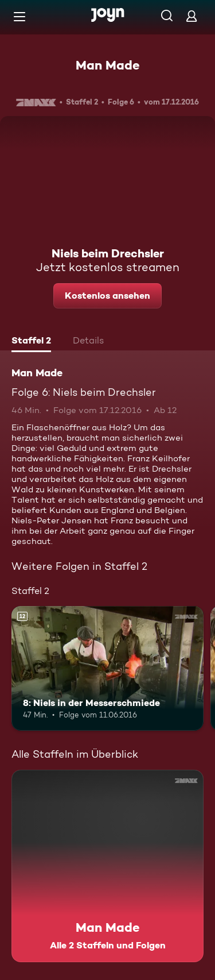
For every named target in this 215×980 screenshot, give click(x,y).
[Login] (191, 16)
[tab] (31, 342)
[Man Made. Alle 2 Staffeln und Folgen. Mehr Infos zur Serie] (107, 866)
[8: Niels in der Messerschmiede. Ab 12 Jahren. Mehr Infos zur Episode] (107, 669)
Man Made (108, 65)
